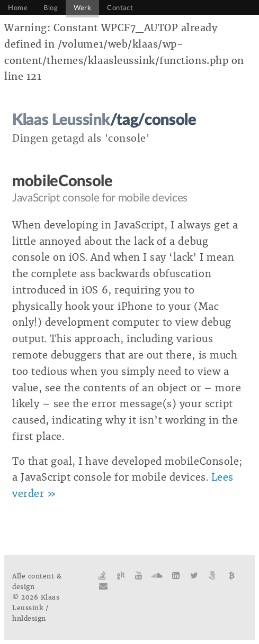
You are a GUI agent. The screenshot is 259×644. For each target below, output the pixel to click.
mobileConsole (62, 182)
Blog (51, 8)
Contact (120, 8)
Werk (82, 8)
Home (18, 8)
